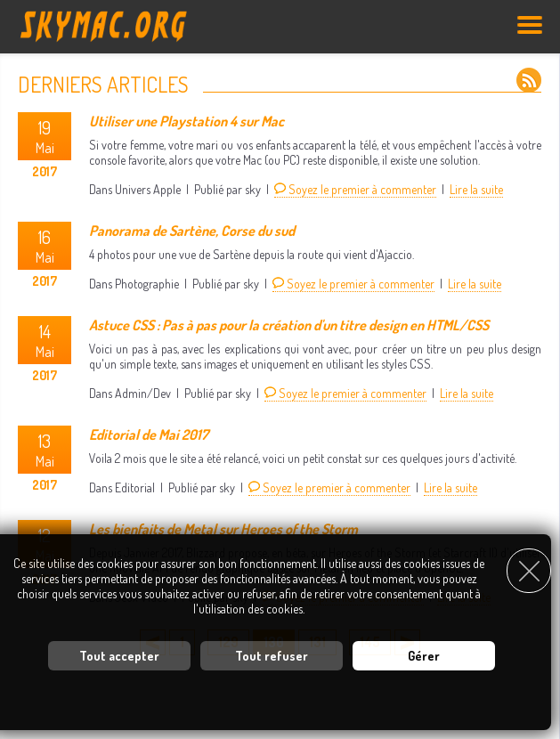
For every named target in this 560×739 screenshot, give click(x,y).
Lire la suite (476, 189)
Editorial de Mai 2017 (149, 434)
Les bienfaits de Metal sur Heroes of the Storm (223, 529)
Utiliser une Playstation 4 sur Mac (187, 121)
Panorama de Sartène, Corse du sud (192, 231)
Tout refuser (272, 656)
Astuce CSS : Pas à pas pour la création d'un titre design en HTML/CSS (289, 325)
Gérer (424, 656)
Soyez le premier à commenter (355, 189)
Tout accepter (119, 656)
